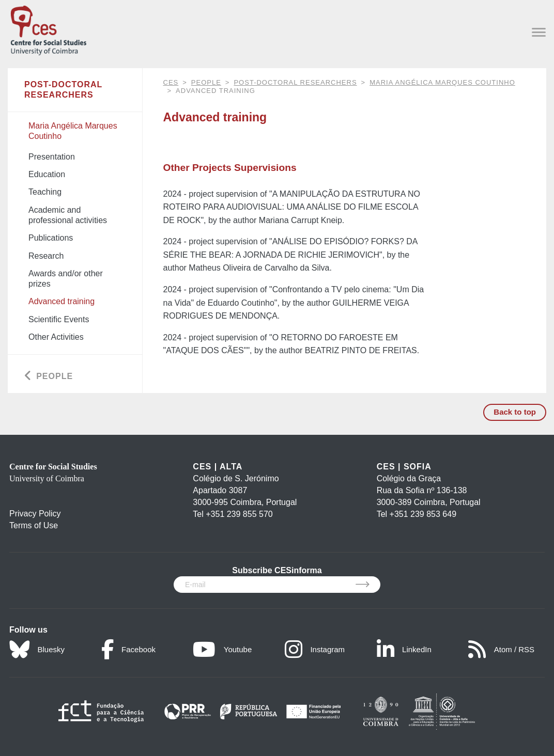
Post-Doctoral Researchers (295, 82)
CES (171, 82)
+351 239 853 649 (423, 514)
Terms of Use (34, 525)
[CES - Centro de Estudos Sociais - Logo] (48, 28)
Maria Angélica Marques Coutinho (442, 82)
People (206, 82)
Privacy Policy (35, 514)
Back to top (515, 412)
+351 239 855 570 (239, 514)
